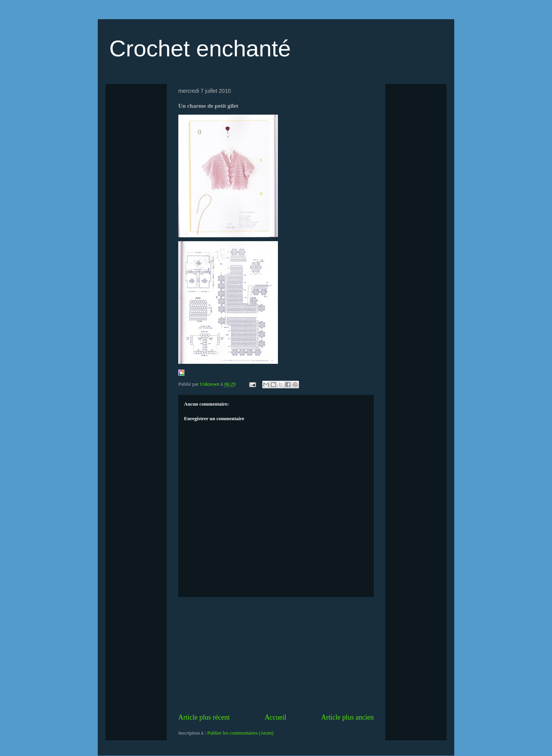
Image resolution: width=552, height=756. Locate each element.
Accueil (275, 717)
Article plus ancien (347, 717)
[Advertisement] (276, 655)
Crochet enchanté (200, 48)
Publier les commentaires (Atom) (240, 733)
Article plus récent (204, 717)
